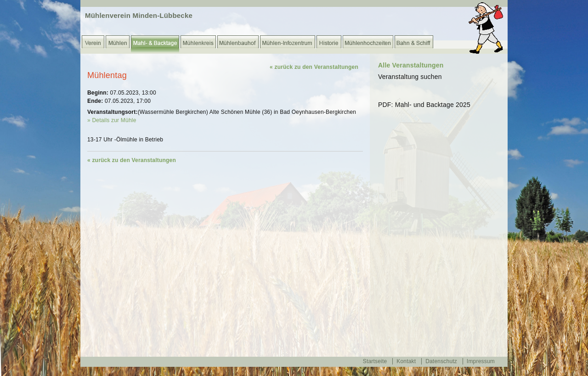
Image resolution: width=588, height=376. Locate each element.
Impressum (481, 361)
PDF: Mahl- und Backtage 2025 (424, 105)
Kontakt (406, 361)
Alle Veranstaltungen (411, 65)
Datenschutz (441, 361)
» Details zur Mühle (112, 120)
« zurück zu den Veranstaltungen (314, 67)
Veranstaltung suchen (410, 77)
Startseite (375, 361)
